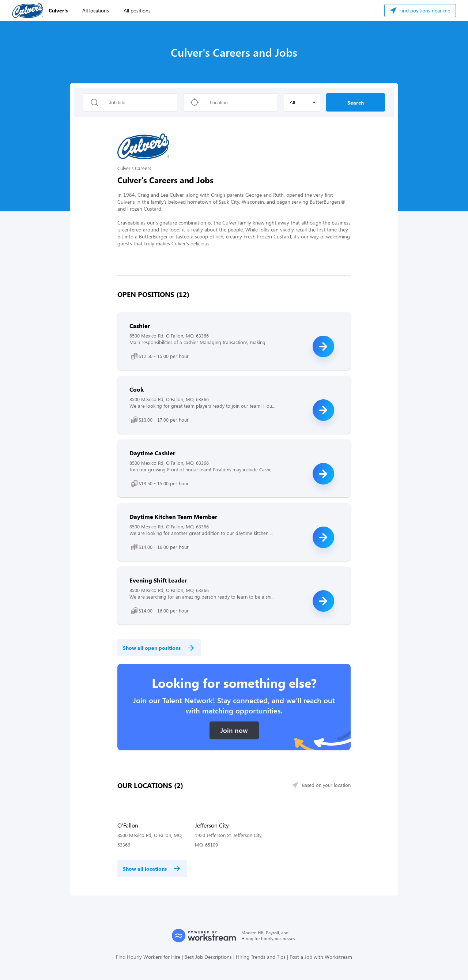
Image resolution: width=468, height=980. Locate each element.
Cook (137, 389)
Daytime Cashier (152, 453)
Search (356, 103)
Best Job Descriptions (208, 957)
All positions (137, 10)
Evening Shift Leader (158, 580)
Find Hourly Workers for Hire (148, 957)
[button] (302, 102)
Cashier (140, 326)
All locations (96, 10)
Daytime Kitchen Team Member (173, 517)
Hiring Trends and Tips (261, 957)
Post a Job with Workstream (321, 957)
